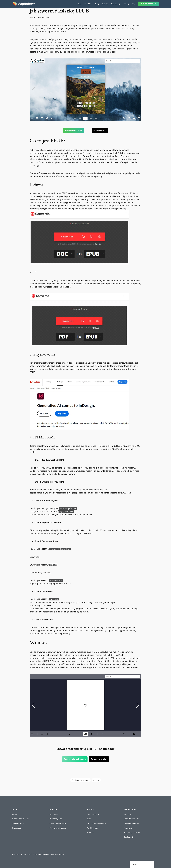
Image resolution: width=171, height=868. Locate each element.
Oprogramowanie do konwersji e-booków (101, 193)
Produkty (87, 4)
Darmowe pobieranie (148, 4)
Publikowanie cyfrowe (80, 780)
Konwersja (67, 199)
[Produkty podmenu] (91, 4)
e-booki (96, 780)
